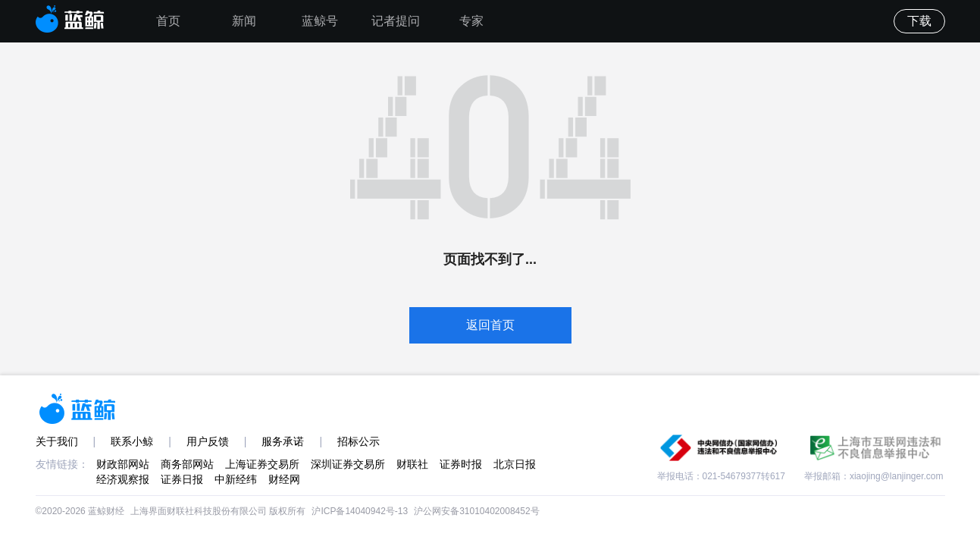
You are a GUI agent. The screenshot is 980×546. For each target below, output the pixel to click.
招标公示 (358, 441)
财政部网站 (123, 464)
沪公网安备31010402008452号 (476, 511)
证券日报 (182, 479)
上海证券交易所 (262, 464)
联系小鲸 (132, 441)
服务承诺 (283, 441)
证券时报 (461, 464)
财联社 (412, 464)
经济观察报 (123, 479)
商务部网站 (187, 464)
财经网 (284, 479)
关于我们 (57, 441)
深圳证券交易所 (348, 464)
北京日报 (515, 464)
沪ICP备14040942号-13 (360, 511)
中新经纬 (236, 479)
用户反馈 (208, 441)
